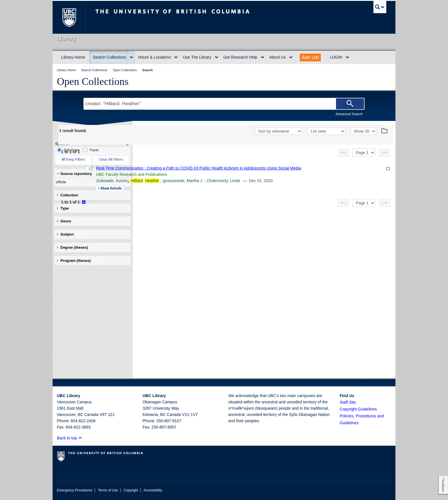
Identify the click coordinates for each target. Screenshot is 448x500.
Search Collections (110, 57)
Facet (91, 150)
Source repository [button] (74, 174)
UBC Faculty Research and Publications (210, 174)
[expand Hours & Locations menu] (176, 57)
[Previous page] (343, 153)
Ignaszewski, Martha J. (261, 181)
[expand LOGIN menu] (347, 57)
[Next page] (385, 153)
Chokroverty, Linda (301, 181)
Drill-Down (68, 150)
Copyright (131, 490)
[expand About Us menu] (291, 57)
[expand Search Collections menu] (131, 57)
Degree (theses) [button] (77, 247)
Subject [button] (70, 234)
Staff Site (348, 402)
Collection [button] (68, 195)
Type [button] (67, 208)
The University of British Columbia (69, 17)
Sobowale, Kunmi (190, 181)
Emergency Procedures (75, 490)
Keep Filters (74, 160)
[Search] (350, 104)
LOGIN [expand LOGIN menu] (336, 57)
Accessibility (153, 490)
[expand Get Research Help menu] (263, 57)
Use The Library (197, 57)
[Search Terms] (224, 104)
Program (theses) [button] (78, 261)
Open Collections (93, 81)
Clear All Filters (111, 160)
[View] (326, 131)
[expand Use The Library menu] (217, 57)
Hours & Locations (155, 57)
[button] (80, 438)
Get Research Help (240, 57)
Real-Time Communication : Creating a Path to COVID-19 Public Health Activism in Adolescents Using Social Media (277, 168)
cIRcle (91, 182)
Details (188, 189)
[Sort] (278, 131)
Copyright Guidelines (358, 409)
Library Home (73, 57)
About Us (278, 57)
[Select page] (364, 153)
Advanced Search (349, 114)
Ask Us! (310, 57)
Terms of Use (108, 490)
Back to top (70, 438)
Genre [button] (68, 221)
